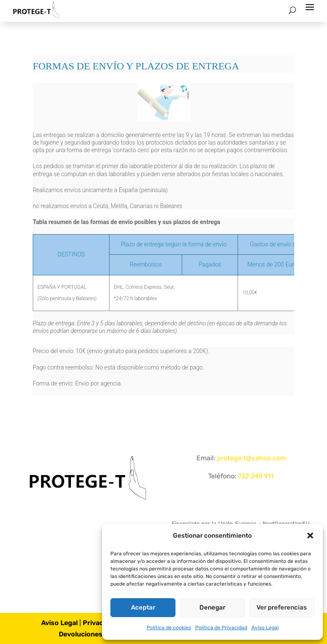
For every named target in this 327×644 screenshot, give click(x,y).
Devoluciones (81, 634)
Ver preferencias (282, 607)
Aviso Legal (265, 628)
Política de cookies (169, 628)
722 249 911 (256, 476)
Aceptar (143, 607)
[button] (310, 536)
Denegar (212, 607)
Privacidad (100, 623)
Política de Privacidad (221, 628)
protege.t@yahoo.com (251, 458)
